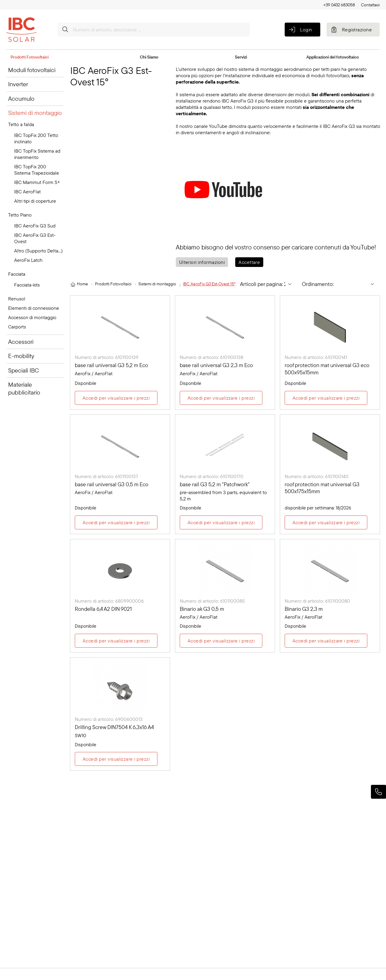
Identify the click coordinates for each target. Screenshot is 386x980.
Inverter (18, 84)
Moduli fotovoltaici (32, 70)
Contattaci (370, 5)
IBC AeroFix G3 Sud (35, 226)
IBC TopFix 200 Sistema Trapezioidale (37, 170)
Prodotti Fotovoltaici (30, 57)
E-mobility (21, 356)
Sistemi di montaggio (35, 113)
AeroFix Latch (28, 260)
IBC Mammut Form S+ (37, 182)
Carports (17, 327)
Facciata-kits (27, 285)
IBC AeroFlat (27, 192)
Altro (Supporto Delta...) (38, 251)
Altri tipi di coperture (35, 201)
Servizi (241, 57)
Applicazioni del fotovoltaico (333, 57)
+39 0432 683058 (339, 5)
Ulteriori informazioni (202, 262)
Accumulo (21, 98)
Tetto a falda (21, 124)
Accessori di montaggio (32, 317)
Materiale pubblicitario (24, 388)
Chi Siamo (149, 57)
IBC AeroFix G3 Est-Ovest (35, 238)
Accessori (21, 342)
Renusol (17, 299)
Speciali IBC (24, 370)
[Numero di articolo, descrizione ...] (154, 30)
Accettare (249, 262)
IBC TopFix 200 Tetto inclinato (36, 138)
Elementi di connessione (34, 308)
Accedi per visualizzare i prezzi (116, 398)
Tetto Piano (20, 215)
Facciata (17, 274)
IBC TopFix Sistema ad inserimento (37, 154)
